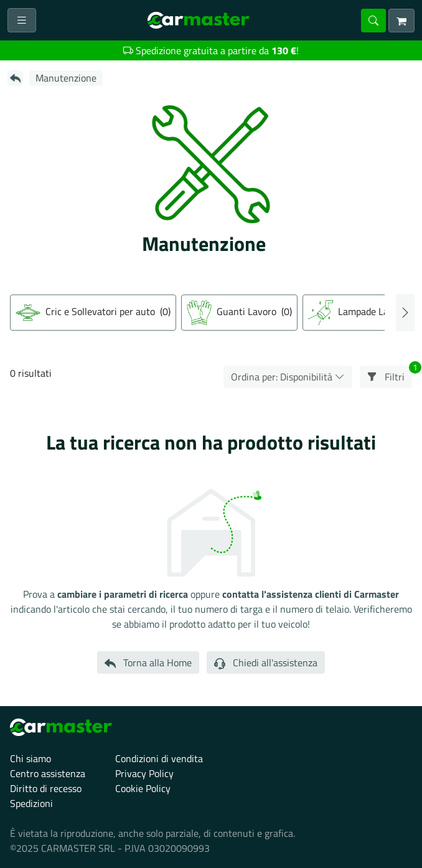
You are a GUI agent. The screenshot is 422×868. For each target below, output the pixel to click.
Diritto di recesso (46, 788)
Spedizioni (31, 803)
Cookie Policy (143, 788)
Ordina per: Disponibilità (288, 377)
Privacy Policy (144, 773)
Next (405, 313)
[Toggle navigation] (22, 20)
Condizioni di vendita (159, 758)
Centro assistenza (48, 773)
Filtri (390, 375)
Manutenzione (66, 78)
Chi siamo (30, 758)
